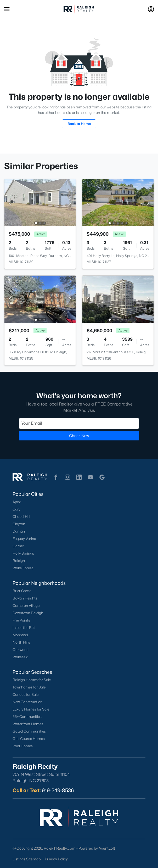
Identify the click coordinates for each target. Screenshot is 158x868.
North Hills (21, 642)
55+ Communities (27, 717)
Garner (18, 546)
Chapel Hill (21, 517)
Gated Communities (29, 731)
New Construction (27, 702)
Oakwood (21, 650)
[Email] (79, 423)
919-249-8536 (58, 790)
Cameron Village (26, 606)
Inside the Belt (24, 628)
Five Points (21, 620)
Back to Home (79, 124)
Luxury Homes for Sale (31, 709)
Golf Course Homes (29, 739)
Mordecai (20, 635)
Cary (16, 509)
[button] (7, 9)
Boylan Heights (25, 598)
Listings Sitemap (27, 859)
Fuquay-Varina (24, 539)
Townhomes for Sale (29, 687)
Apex (17, 502)
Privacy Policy (56, 859)
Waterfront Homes (28, 724)
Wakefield (20, 657)
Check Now (79, 436)
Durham (19, 531)
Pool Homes (23, 746)
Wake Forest (23, 568)
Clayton (19, 524)
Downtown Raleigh (28, 613)
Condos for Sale (26, 695)
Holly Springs (23, 553)
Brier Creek (22, 591)
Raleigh (19, 561)
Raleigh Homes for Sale (32, 680)
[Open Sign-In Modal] (151, 9)
